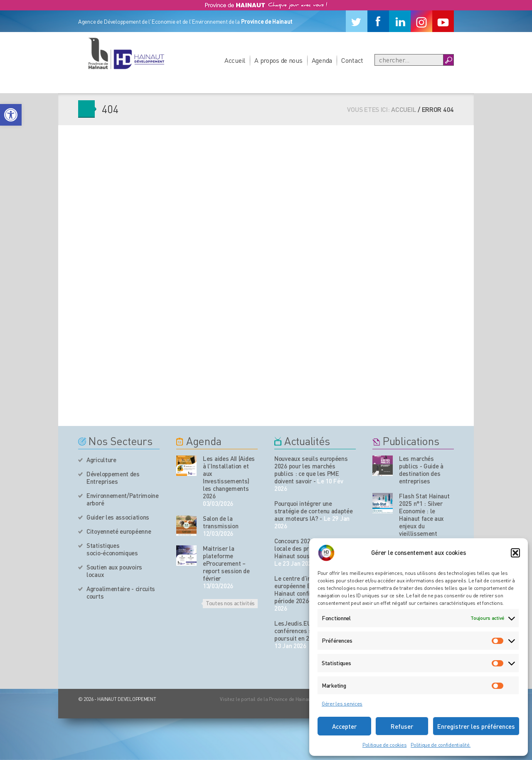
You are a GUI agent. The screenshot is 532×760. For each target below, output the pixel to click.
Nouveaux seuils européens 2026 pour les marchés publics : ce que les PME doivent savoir (311, 470)
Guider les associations (118, 517)
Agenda (322, 60)
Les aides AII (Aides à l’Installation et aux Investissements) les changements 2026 (229, 477)
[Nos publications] (383, 466)
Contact (352, 60)
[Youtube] (443, 21)
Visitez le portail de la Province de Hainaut (266, 699)
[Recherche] (409, 60)
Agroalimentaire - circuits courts (121, 592)
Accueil (235, 60)
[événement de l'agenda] (186, 466)
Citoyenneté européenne (119, 531)
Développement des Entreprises (113, 478)
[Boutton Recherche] (448, 60)
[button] (11, 115)
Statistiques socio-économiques (112, 549)
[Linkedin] (400, 21)
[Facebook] (378, 21)
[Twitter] (357, 21)
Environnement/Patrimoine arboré (123, 499)
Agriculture (101, 460)
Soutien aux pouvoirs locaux (114, 571)
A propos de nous (278, 60)
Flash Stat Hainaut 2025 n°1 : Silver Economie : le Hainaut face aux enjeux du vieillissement (424, 515)
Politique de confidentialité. (441, 745)
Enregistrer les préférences (476, 726)
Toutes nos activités (230, 603)
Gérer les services (342, 704)
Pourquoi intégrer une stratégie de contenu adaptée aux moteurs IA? (314, 511)
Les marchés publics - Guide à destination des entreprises (421, 470)
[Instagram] (421, 21)
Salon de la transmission (220, 522)
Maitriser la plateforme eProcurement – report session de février (226, 563)
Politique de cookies (384, 745)
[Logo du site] (126, 53)
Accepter (344, 726)
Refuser (402, 726)
